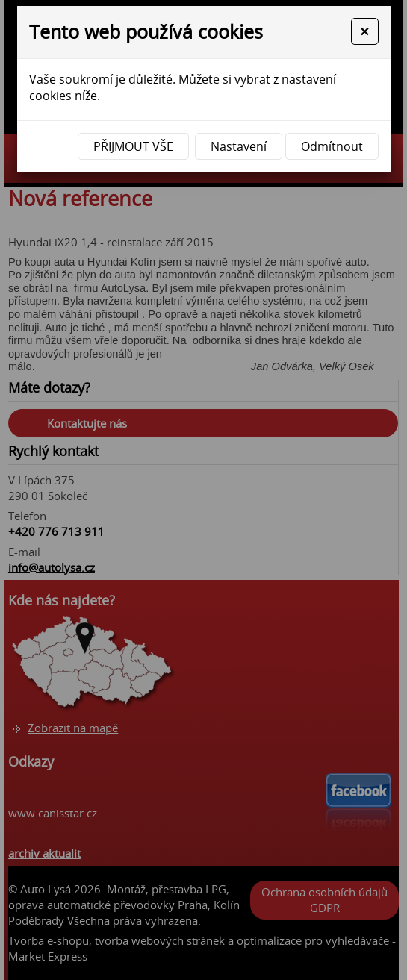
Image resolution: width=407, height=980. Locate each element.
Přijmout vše (133, 146)
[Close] (364, 31)
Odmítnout (332, 146)
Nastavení (239, 146)
